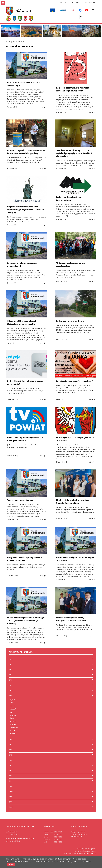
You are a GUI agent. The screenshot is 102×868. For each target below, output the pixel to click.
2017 (11, 745)
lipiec (11, 718)
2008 (11, 792)
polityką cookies (85, 861)
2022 (11, 680)
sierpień (12, 721)
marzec (12, 706)
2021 (11, 685)
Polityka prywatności (78, 832)
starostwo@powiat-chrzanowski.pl (22, 839)
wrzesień (12, 724)
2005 (11, 807)
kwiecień (12, 709)
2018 (11, 739)
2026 (11, 659)
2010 (11, 781)
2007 (11, 797)
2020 (11, 690)
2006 (11, 802)
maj (11, 712)
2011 (10, 776)
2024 (11, 670)
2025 (11, 664)
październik (13, 727)
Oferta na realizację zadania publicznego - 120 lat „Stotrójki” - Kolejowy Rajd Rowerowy (26, 621)
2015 (11, 755)
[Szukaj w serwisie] (81, 17)
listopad (12, 731)
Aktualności (22, 42)
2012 (11, 771)
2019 (11, 696)
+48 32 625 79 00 (14, 841)
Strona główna (11, 42)
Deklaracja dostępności (79, 834)
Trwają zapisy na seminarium (20, 500)
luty (11, 703)
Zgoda (11, 865)
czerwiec (12, 715)
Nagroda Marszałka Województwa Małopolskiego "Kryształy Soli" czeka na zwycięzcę (25, 210)
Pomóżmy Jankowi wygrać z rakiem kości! (74, 381)
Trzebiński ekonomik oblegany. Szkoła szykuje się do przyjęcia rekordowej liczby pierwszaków (75, 153)
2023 (11, 675)
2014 (11, 760)
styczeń (12, 700)
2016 (11, 750)
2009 (11, 786)
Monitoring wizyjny (77, 837)
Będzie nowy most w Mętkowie (70, 321)
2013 (11, 765)
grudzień (12, 734)
